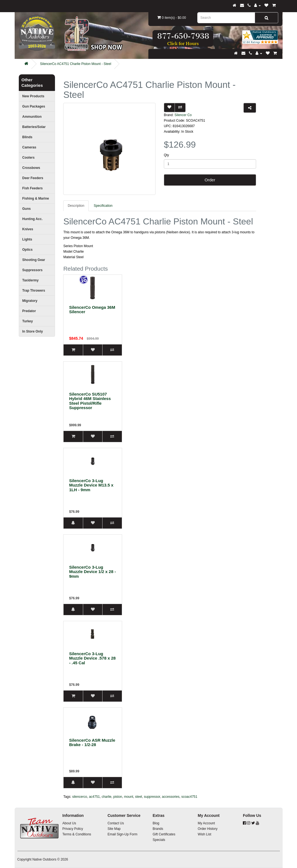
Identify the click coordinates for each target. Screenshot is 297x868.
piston (118, 797)
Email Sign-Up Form (122, 834)
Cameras (29, 147)
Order (210, 180)
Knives (28, 229)
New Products (33, 96)
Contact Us (116, 823)
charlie (107, 797)
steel (139, 797)
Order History (208, 829)
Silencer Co (183, 115)
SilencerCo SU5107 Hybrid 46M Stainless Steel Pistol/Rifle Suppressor (90, 401)
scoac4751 (189, 797)
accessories (171, 797)
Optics (27, 250)
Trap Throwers (34, 291)
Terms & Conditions (77, 834)
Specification (103, 206)
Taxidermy (31, 280)
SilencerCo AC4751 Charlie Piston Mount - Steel (76, 64)
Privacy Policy (73, 829)
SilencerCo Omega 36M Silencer (92, 310)
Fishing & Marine (36, 198)
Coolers (29, 158)
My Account (206, 823)
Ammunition (32, 117)
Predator (29, 311)
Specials (159, 840)
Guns (27, 209)
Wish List (205, 834)
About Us (69, 823)
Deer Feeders (33, 178)
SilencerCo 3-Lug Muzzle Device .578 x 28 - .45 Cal (92, 658)
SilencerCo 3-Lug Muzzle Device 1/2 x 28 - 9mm (92, 572)
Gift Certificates (164, 834)
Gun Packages (34, 106)
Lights (27, 239)
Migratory (30, 301)
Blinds (27, 137)
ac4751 (94, 797)
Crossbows (31, 168)
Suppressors (32, 270)
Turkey (28, 321)
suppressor (152, 797)
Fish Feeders (33, 188)
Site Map (114, 829)
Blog (156, 823)
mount (129, 797)
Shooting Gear (34, 260)
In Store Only (33, 331)
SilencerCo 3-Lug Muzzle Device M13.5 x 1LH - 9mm (91, 485)
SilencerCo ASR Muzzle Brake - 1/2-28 (92, 742)
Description (76, 206)
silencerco (80, 797)
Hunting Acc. (33, 219)
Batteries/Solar (34, 127)
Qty (166, 155)
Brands (158, 829)
